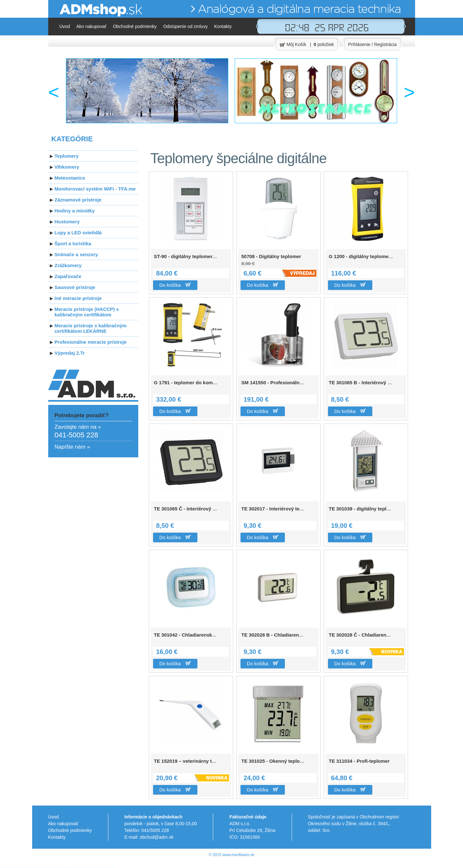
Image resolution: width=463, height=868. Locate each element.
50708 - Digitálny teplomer (274, 263)
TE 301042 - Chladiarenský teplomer (195, 635)
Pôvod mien (61, 868)
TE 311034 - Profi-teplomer (359, 761)
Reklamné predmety (9, 868)
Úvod (65, 26)
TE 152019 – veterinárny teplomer (192, 761)
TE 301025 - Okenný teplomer (275, 761)
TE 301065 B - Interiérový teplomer (368, 383)
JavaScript (35, 868)
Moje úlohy (93, 868)
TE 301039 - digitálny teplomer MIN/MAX (375, 509)
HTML (36, 868)
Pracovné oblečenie (6, 868)
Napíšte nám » (73, 447)
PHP (33, 868)
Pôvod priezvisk (63, 868)
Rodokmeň (59, 868)
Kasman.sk (92, 868)
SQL (33, 868)
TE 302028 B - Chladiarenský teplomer (285, 635)
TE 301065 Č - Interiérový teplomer (194, 509)
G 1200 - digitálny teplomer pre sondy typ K (379, 256)
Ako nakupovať (91, 26)
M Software (90, 868)
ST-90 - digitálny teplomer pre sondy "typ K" (204, 256)
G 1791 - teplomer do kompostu (190, 383)
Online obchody (3, 868)
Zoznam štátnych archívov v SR (66, 868)
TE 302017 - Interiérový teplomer (279, 509)
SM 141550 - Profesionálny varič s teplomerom (295, 383)
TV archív (95, 868)
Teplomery (11, 868)
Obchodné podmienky (135, 26)
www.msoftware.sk (238, 855)
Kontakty (223, 26)
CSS (36, 868)
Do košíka (175, 285)
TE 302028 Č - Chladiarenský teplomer (373, 635)
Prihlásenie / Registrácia (372, 44)
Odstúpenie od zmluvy (185, 26)
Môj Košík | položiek (307, 45)
